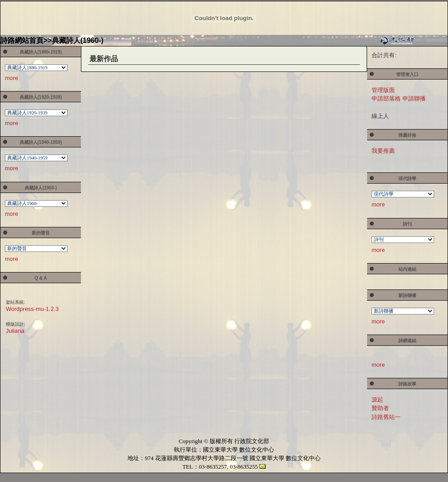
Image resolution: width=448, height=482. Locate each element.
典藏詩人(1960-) (78, 40)
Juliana (15, 331)
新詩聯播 (407, 295)
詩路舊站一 (386, 417)
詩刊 (407, 224)
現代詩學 (407, 178)
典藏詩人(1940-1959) (41, 142)
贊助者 (380, 408)
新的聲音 (41, 233)
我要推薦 (383, 151)
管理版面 (383, 90)
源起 (377, 400)
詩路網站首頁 (22, 40)
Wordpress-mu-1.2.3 (32, 309)
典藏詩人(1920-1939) (41, 97)
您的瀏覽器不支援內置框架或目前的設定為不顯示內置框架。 (37, 69)
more (12, 78)
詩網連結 (407, 341)
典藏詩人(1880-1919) (41, 52)
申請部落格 (386, 98)
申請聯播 (414, 98)
